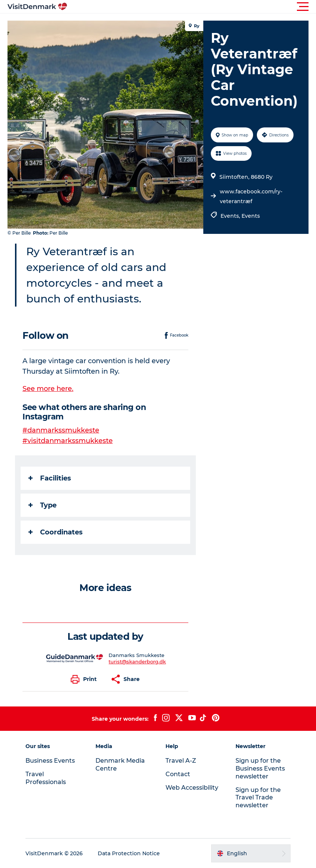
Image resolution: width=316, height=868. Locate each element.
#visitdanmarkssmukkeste (68, 441)
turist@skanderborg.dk (137, 661)
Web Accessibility (192, 788)
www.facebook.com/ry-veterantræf (251, 196)
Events (251, 216)
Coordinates (56, 532)
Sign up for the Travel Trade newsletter (258, 798)
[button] (192, 7)
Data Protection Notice (129, 853)
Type (42, 505)
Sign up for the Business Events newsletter (260, 768)
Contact (178, 774)
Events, (231, 216)
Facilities (50, 478)
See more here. (48, 389)
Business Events (50, 761)
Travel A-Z (181, 761)
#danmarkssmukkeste (61, 430)
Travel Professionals (46, 778)
